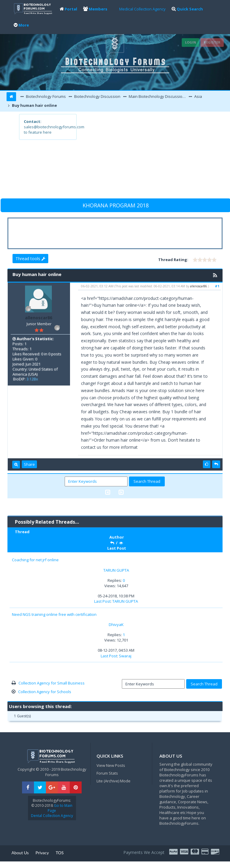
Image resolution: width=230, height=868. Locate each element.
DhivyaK (116, 625)
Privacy (42, 853)
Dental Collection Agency (52, 816)
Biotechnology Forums (45, 96)
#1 (217, 286)
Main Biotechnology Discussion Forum (158, 96)
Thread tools (30, 259)
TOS (60, 853)
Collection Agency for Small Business (52, 683)
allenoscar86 (39, 318)
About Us (20, 853)
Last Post (102, 601)
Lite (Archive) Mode (114, 781)
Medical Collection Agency (142, 9)
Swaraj (125, 656)
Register (212, 42)
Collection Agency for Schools (45, 692)
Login (191, 42)
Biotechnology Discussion (97, 96)
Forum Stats (107, 773)
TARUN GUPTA (116, 570)
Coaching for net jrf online (35, 560)
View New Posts (111, 765)
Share (29, 464)
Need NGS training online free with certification (54, 614)
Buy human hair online (34, 105)
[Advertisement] (143, 156)
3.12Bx (32, 379)
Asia (198, 96)
